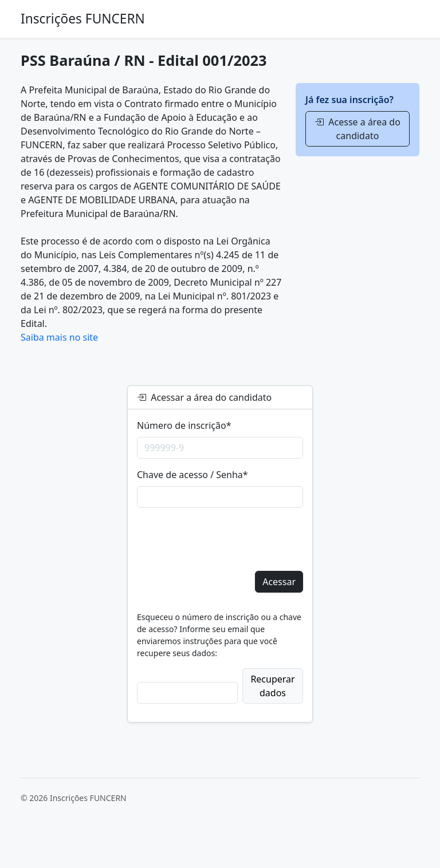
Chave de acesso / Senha (192, 475)
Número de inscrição (184, 425)
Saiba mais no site (59, 337)
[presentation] (224, 539)
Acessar (279, 582)
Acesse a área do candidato (357, 129)
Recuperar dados (272, 686)
